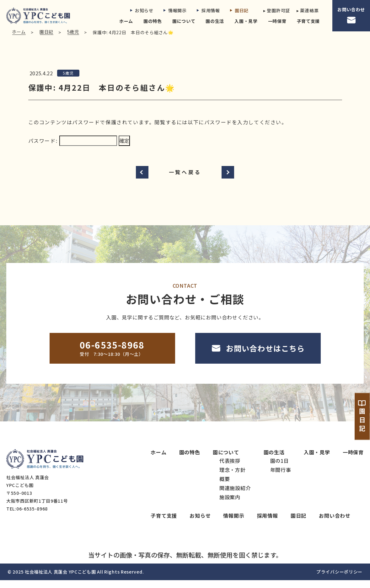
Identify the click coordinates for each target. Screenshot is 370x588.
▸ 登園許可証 (275, 10)
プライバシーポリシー (339, 580)
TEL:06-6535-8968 (27, 516)
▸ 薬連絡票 (308, 10)
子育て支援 (308, 21)
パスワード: (73, 148)
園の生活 (215, 21)
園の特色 (153, 21)
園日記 (239, 10)
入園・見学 (246, 21)
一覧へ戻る (185, 180)
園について (184, 21)
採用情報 (208, 10)
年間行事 (281, 478)
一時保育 (277, 21)
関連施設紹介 (235, 496)
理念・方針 (233, 478)
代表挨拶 (230, 468)
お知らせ (142, 10)
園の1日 (280, 468)
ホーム (126, 21)
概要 (225, 487)
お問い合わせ (351, 16)
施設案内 (230, 505)
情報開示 (175, 10)
